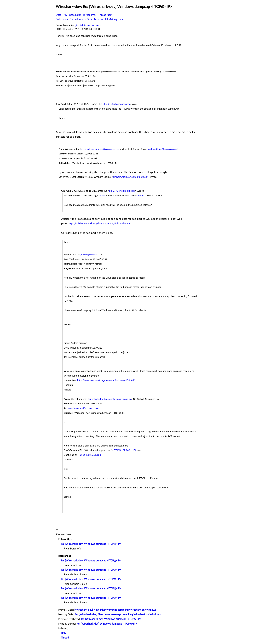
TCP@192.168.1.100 (125, 450)
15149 (102, 195)
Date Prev (61, 15)
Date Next (75, 15)
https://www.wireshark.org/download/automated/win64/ (106, 380)
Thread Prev (89, 15)
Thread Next (105, 15)
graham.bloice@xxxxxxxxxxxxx (163, 149)
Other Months (95, 19)
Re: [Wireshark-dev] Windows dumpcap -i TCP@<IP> (91, 544)
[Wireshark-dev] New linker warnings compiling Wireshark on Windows (115, 610)
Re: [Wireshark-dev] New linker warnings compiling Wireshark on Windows (118, 614)
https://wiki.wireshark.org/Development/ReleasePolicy (99, 224)
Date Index (62, 19)
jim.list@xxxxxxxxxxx (88, 25)
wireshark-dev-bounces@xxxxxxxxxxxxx (100, 149)
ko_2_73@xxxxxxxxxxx (117, 104)
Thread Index (77, 19)
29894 (141, 195)
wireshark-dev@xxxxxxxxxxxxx (84, 408)
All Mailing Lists (114, 19)
